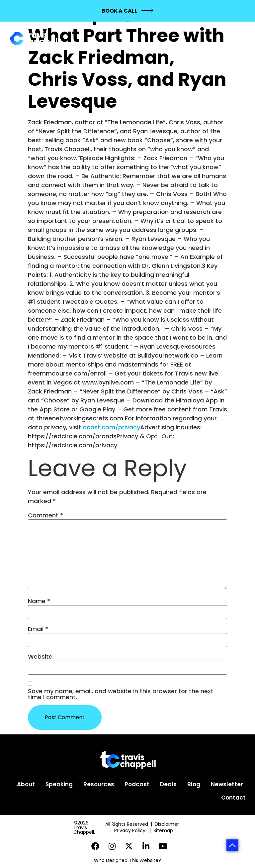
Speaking (59, 784)
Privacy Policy (130, 830)
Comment (45, 515)
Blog (194, 784)
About (26, 784)
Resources (99, 784)
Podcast (137, 784)
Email (38, 629)
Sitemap (164, 830)
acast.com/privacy (111, 427)
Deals (168, 784)
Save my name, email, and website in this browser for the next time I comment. (121, 694)
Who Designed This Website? (127, 860)
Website (40, 657)
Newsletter (227, 784)
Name (39, 601)
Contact (233, 798)
